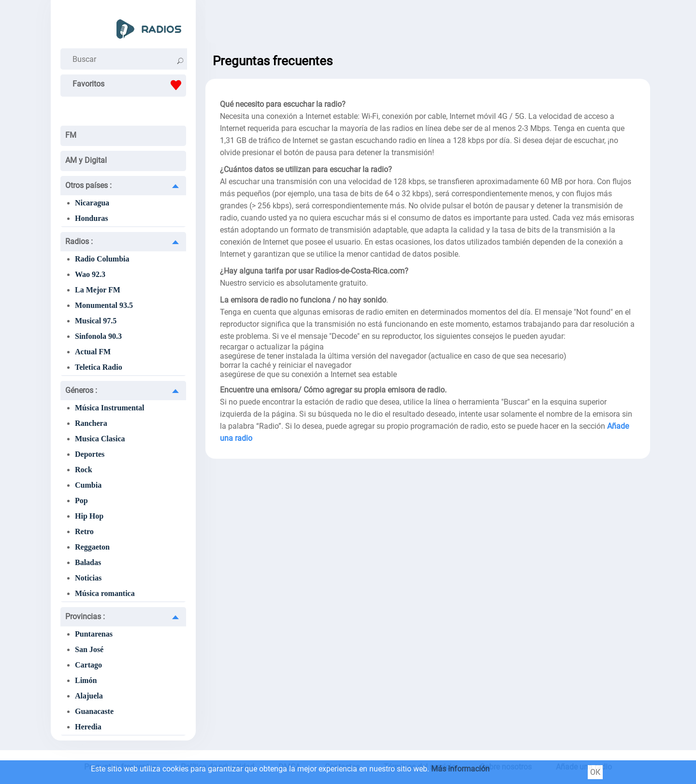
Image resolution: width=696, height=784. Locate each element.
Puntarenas (94, 634)
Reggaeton (92, 547)
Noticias (88, 578)
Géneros (81, 390)
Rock (84, 470)
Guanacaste (94, 711)
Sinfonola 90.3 (98, 336)
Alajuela (89, 696)
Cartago (88, 665)
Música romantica (105, 593)
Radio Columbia (102, 259)
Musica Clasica (100, 439)
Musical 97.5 (96, 321)
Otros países (88, 185)
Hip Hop (89, 516)
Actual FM (93, 352)
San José (89, 649)
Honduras (91, 218)
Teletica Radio (99, 367)
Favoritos (129, 85)
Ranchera (91, 423)
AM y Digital (86, 160)
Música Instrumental (110, 408)
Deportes (90, 454)
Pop (81, 501)
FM (71, 135)
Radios (79, 241)
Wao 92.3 (90, 274)
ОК (595, 772)
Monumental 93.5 (104, 305)
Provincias (85, 617)
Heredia (88, 727)
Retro (84, 531)
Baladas (88, 562)
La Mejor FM (98, 290)
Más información (460, 769)
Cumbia (88, 485)
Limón (86, 680)
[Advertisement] (428, 24)
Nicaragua (92, 203)
